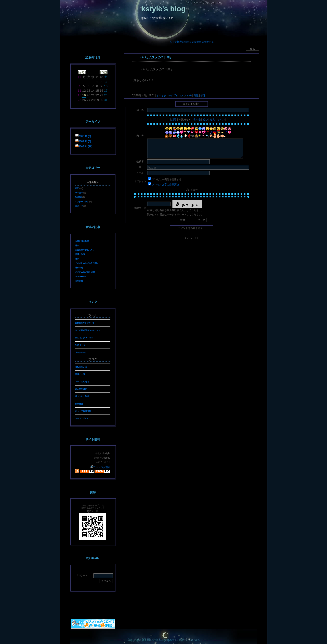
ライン (221, 120)
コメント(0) (185, 96)
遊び (205, 120)
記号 (174, 120)
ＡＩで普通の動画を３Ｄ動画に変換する (192, 42)
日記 (196, 96)
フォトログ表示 (100, 467)
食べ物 (197, 120)
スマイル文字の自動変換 (166, 185)
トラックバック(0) (167, 96)
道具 (212, 120)
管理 (203, 96)
